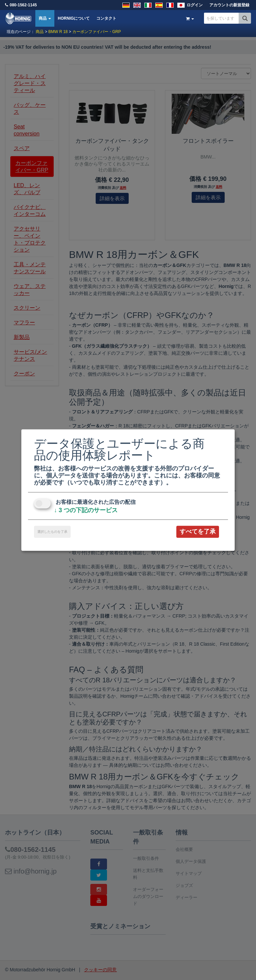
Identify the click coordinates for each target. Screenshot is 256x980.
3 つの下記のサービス (86, 510)
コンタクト (106, 18)
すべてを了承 (198, 532)
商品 (45, 18)
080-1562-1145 (23, 5)
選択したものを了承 (52, 532)
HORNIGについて (74, 18)
